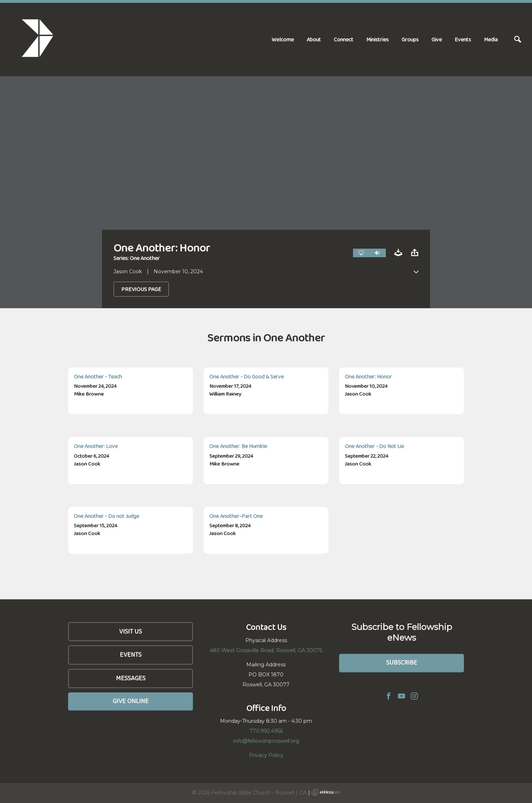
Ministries (377, 39)
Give (437, 39)
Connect (344, 39)
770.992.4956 (266, 731)
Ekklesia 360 (326, 792)
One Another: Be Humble (238, 446)
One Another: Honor (368, 377)
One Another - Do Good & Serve (247, 377)
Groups (410, 39)
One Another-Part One (236, 516)
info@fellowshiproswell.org (266, 741)
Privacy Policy (266, 755)
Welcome (283, 39)
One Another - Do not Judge (106, 516)
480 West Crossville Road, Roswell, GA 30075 (266, 650)
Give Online (131, 701)
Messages (131, 678)
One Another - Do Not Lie (374, 446)
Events (463, 39)
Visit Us (131, 631)
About (314, 39)
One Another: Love (96, 446)
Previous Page (141, 289)
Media (491, 39)
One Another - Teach (98, 377)
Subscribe (402, 662)
